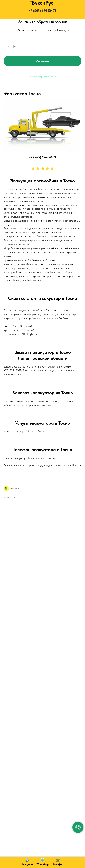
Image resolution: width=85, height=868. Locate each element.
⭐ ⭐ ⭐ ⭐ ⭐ (43, 168)
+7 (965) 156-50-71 (42, 11)
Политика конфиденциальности (43, 76)
